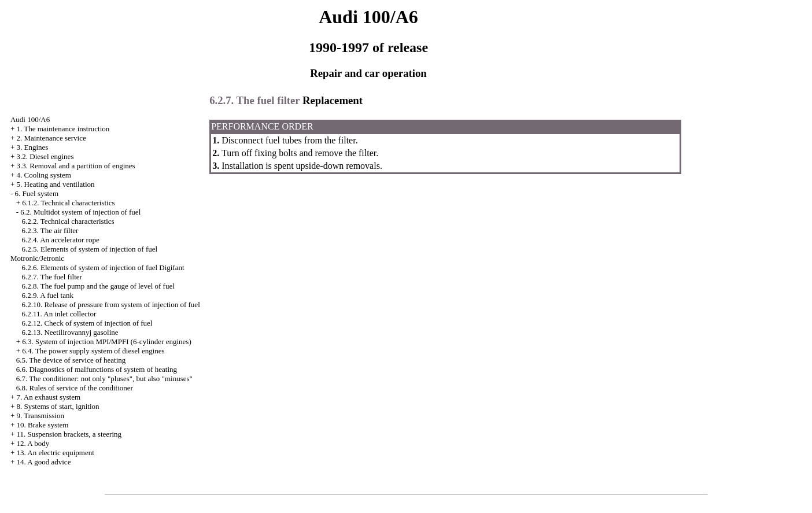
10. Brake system (43, 425)
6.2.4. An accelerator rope (60, 240)
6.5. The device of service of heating (71, 360)
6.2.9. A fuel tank (47, 295)
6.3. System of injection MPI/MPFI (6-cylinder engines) (106, 342)
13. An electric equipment (56, 453)
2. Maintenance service (51, 138)
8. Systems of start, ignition (58, 406)
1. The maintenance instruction (63, 129)
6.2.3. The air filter (50, 230)
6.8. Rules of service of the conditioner (75, 388)
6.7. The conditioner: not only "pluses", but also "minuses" (104, 379)
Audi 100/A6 (30, 119)
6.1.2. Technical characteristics (68, 203)
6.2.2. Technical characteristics (68, 221)
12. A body (33, 443)
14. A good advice (44, 462)
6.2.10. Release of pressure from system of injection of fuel (110, 305)
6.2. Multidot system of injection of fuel (80, 212)
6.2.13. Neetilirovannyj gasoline (70, 332)
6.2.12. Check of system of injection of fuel (87, 323)
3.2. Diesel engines (45, 156)
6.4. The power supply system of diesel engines (93, 351)
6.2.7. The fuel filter (51, 277)
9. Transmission (40, 416)
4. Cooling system (44, 175)
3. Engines (33, 147)
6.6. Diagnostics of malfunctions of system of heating (97, 369)
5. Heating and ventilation (56, 184)
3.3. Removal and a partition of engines (76, 166)
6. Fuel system (37, 193)
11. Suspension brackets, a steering (69, 434)
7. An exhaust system (49, 397)
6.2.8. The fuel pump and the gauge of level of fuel (98, 286)
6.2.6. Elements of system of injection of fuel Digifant (103, 267)
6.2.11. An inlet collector (59, 314)
